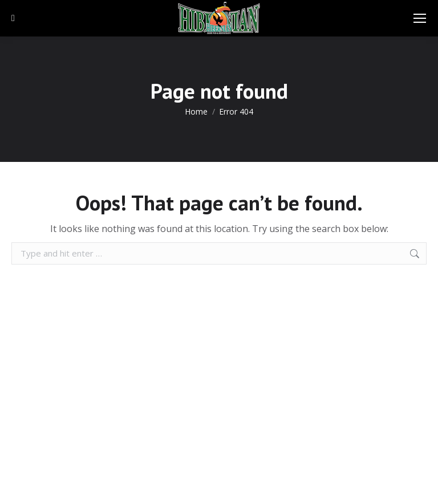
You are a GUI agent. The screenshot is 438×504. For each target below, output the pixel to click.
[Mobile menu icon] (420, 18)
